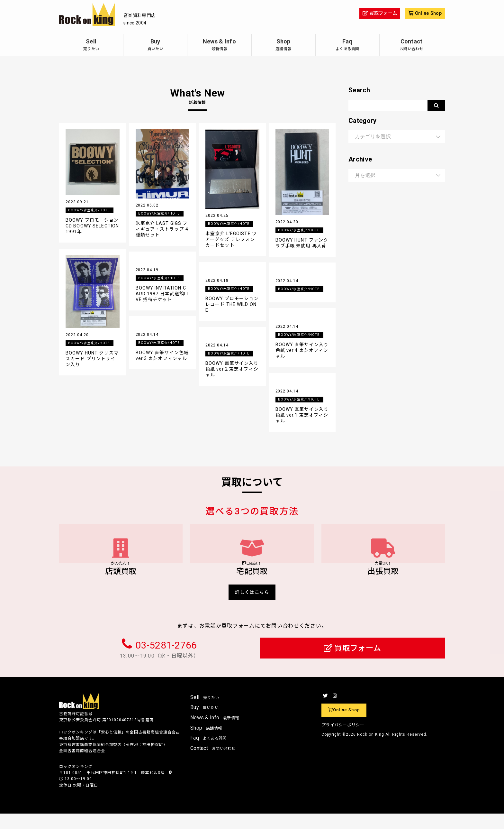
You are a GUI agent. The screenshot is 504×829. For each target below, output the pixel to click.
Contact (411, 46)
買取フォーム (352, 664)
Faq (347, 46)
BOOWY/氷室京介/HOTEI (91, 211)
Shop (283, 46)
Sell (91, 46)
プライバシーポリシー (343, 740)
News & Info (219, 46)
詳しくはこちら (252, 606)
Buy (155, 46)
